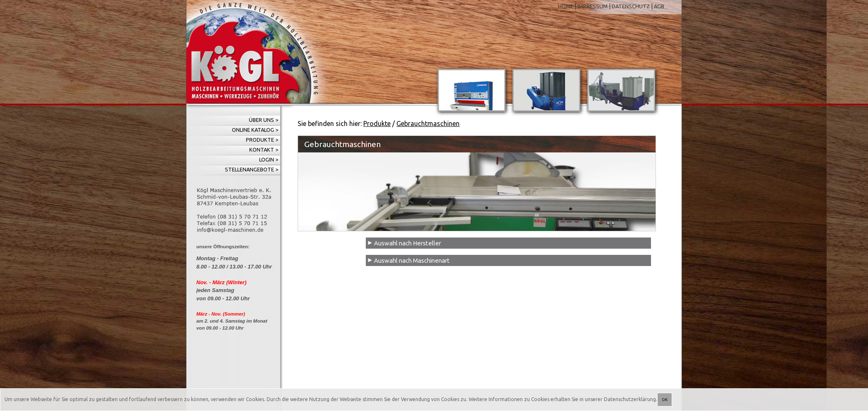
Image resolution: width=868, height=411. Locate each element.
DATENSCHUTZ (631, 6)
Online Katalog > (255, 130)
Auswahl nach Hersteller (408, 243)
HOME (566, 6)
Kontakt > (264, 150)
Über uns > (263, 120)
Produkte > (262, 140)
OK (665, 400)
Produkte (377, 124)
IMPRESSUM (593, 6)
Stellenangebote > (252, 169)
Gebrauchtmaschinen (428, 124)
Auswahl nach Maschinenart (412, 260)
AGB (659, 6)
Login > (269, 159)
